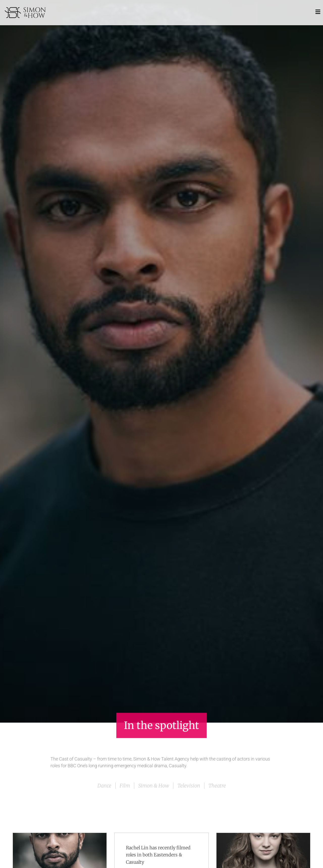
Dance (104, 786)
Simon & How (154, 786)
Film (125, 786)
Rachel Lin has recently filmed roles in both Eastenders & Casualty (158, 855)
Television (189, 786)
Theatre (217, 786)
